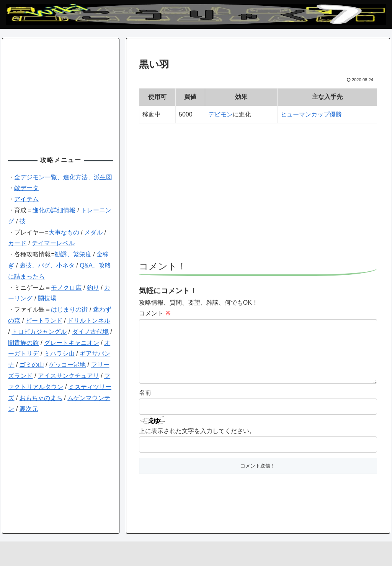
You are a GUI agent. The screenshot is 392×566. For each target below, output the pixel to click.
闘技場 (47, 298)
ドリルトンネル (89, 321)
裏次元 (29, 409)
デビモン (220, 114)
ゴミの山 (32, 365)
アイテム (26, 199)
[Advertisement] (258, 195)
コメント (155, 313)
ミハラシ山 (59, 354)
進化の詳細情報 (54, 210)
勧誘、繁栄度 (73, 254)
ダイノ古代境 (90, 332)
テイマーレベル (53, 243)
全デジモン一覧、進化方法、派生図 (63, 177)
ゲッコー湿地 (67, 365)
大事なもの (64, 232)
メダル (93, 232)
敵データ (26, 188)
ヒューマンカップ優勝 (311, 114)
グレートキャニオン (72, 343)
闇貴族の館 (23, 343)
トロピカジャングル (39, 332)
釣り (93, 288)
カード (17, 243)
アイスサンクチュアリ (69, 376)
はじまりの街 (69, 309)
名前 (145, 405)
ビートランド (44, 321)
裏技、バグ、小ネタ (47, 265)
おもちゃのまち (41, 398)
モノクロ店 (66, 288)
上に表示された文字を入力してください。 (197, 443)
